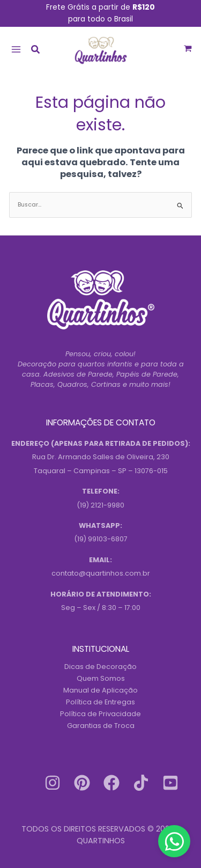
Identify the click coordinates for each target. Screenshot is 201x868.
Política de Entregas (100, 702)
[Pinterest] (82, 783)
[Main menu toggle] (16, 49)
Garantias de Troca (101, 726)
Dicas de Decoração (100, 667)
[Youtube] (170, 783)
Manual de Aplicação (100, 690)
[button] (36, 51)
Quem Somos (101, 678)
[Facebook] (111, 783)
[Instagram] (53, 783)
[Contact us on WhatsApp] (174, 841)
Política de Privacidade (100, 714)
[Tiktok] (141, 783)
